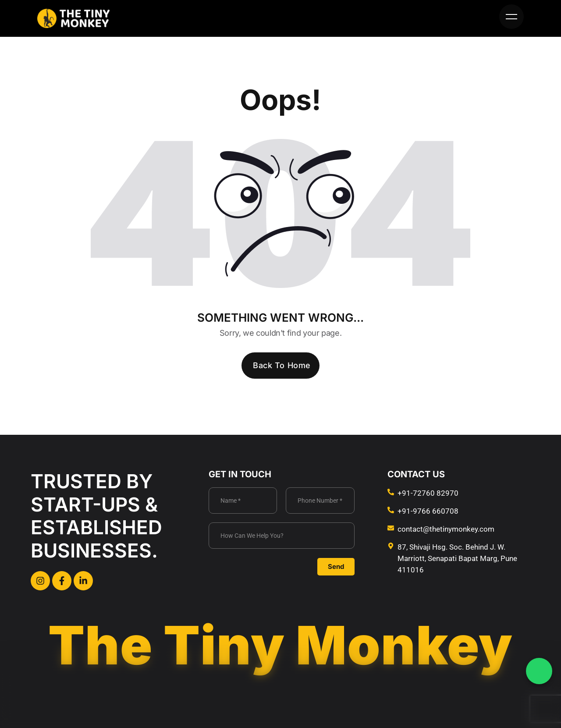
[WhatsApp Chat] (539, 671)
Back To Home (282, 365)
